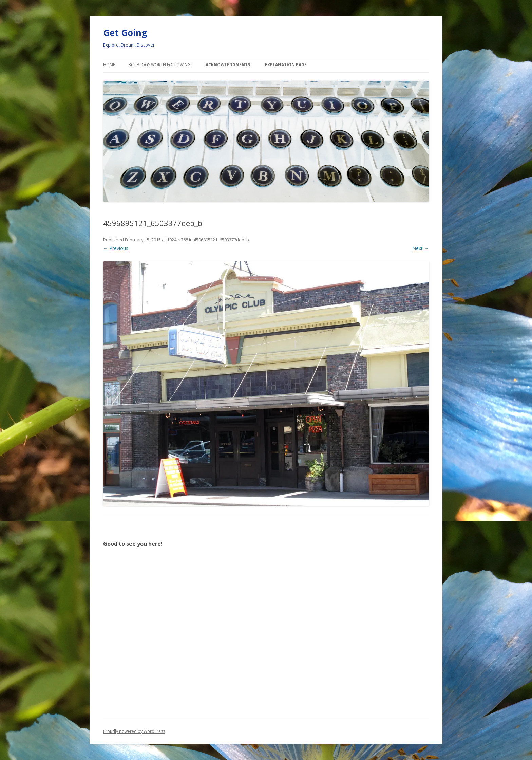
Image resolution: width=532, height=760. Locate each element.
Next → (421, 248)
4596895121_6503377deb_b (221, 240)
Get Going (125, 33)
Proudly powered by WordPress (134, 731)
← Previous (116, 248)
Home (109, 65)
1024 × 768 (177, 240)
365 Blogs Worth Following (160, 65)
